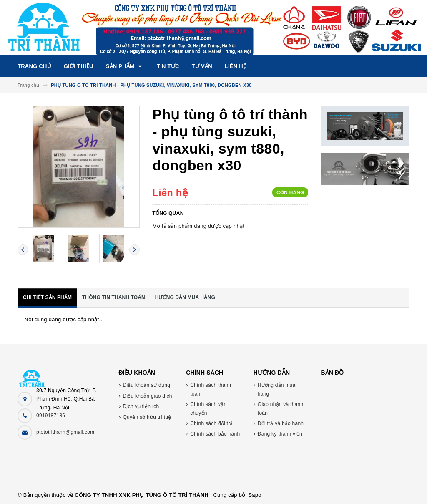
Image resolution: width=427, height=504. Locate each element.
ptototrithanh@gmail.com (65, 432)
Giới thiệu (79, 66)
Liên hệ (235, 66)
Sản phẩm (125, 66)
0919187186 (51, 416)
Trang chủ (34, 66)
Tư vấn (202, 66)
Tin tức (168, 66)
